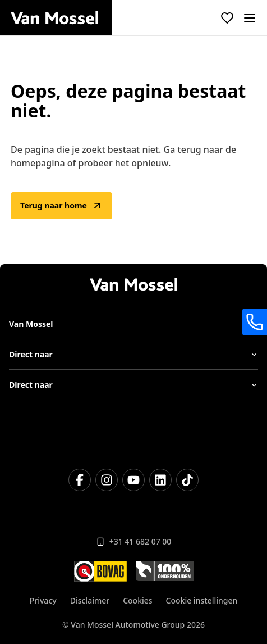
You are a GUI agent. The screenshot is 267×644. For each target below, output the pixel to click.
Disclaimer (90, 600)
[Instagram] (107, 480)
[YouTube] (133, 480)
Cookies (137, 600)
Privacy (43, 600)
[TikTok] (187, 480)
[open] (250, 18)
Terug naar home (61, 206)
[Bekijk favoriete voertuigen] (227, 18)
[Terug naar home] (61, 18)
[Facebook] (80, 480)
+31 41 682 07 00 (134, 541)
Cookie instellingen (202, 600)
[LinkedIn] (160, 480)
